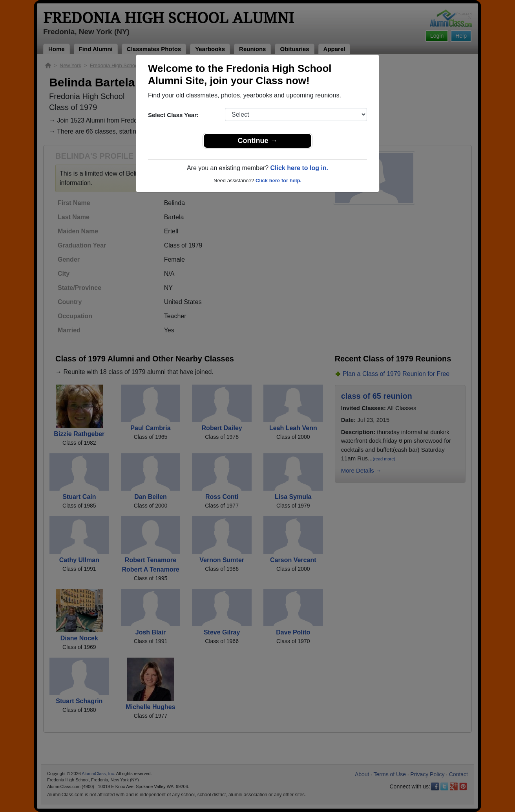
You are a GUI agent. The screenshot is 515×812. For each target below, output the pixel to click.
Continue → (258, 141)
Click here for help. (279, 181)
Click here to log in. (299, 168)
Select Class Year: (173, 115)
